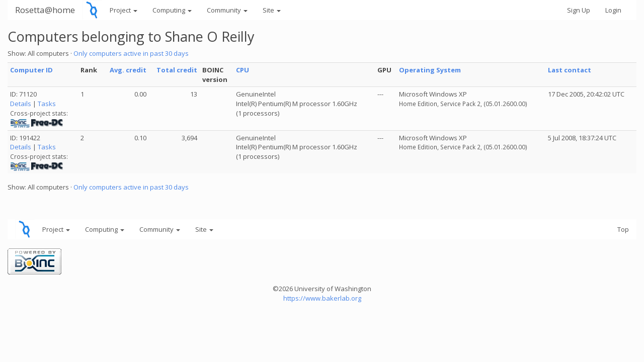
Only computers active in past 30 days (131, 53)
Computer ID (31, 70)
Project (124, 10)
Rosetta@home (45, 10)
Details (21, 104)
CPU (243, 70)
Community (227, 10)
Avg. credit (128, 70)
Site (272, 10)
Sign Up (579, 10)
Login (613, 10)
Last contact (570, 70)
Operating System (430, 70)
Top (623, 229)
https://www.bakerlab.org (322, 298)
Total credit (177, 70)
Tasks (47, 104)
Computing (172, 10)
